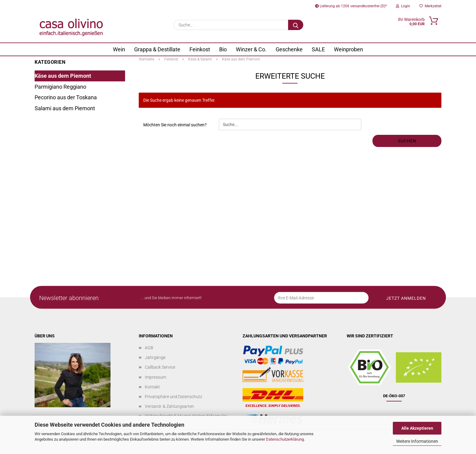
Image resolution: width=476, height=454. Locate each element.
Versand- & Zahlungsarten (169, 406)
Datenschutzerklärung (285, 439)
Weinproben (348, 49)
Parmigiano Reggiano (60, 87)
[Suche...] (296, 25)
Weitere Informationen (417, 441)
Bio (223, 49)
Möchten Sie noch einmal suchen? (175, 125)
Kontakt (152, 387)
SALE (318, 49)
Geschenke (289, 49)
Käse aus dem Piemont (63, 76)
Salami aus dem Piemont (65, 108)
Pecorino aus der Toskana (66, 97)
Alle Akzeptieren (417, 428)
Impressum (155, 377)
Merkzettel (430, 6)
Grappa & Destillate (157, 49)
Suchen (407, 141)
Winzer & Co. (251, 49)
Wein (119, 49)
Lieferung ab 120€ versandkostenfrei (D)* (351, 6)
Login (403, 6)
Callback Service (160, 367)
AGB (149, 348)
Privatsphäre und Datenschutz (173, 397)
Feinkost (200, 49)
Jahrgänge (155, 357)
